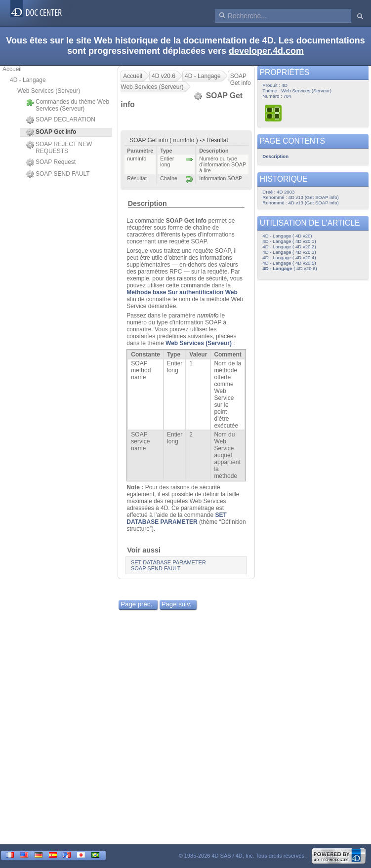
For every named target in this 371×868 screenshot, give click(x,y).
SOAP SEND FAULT (58, 174)
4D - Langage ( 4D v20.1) (289, 241)
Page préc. (136, 604)
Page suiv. (177, 604)
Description (147, 203)
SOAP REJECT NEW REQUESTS (59, 148)
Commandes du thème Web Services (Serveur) (68, 105)
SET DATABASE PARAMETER (177, 518)
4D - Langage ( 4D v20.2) (289, 247)
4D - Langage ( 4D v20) (287, 236)
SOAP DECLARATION (61, 120)
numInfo (208, 316)
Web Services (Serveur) (49, 91)
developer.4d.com (266, 51)
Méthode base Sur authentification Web (182, 292)
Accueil (12, 69)
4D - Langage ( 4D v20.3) (289, 252)
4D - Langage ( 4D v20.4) (289, 257)
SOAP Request (51, 162)
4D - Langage (28, 80)
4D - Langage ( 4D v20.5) (289, 263)
